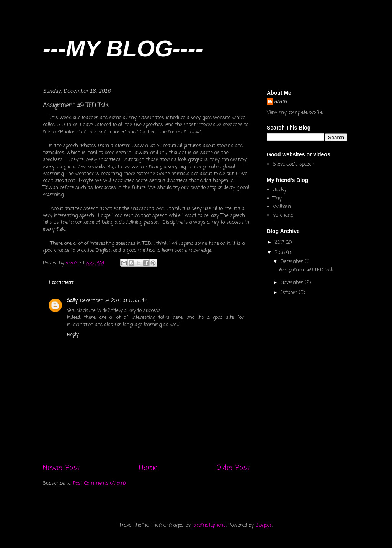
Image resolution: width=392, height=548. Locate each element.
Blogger (264, 525)
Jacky (280, 190)
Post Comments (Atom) (99, 483)
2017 (280, 242)
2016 (280, 253)
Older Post (233, 468)
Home (148, 468)
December (293, 262)
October (290, 293)
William (282, 207)
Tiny (277, 198)
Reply (73, 335)
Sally (72, 301)
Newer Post (61, 468)
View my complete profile (295, 112)
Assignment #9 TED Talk (306, 270)
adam (281, 102)
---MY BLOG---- (123, 48)
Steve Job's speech (294, 164)
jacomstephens (209, 525)
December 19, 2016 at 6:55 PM (114, 301)
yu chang (283, 215)
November (293, 283)
